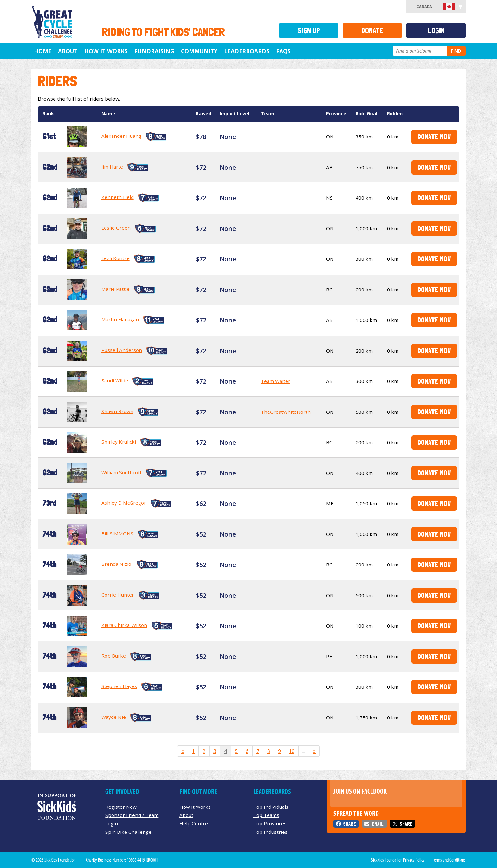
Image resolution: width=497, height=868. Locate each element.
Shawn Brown (117, 411)
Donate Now (434, 136)
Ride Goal (366, 114)
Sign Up (309, 31)
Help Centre (194, 823)
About (68, 51)
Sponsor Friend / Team (132, 815)
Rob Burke (114, 656)
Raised (203, 114)
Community (199, 51)
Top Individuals (271, 807)
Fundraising (154, 51)
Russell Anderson (122, 350)
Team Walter (276, 381)
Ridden (395, 114)
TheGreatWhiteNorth (286, 412)
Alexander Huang (121, 136)
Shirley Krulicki (119, 442)
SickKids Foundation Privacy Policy (398, 860)
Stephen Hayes (119, 686)
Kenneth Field (118, 197)
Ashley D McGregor (124, 503)
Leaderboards (247, 51)
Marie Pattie (116, 289)
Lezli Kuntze (116, 258)
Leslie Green (116, 228)
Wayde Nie (114, 717)
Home (43, 51)
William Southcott (122, 472)
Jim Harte (112, 167)
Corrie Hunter (118, 595)
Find (456, 51)
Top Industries (270, 832)
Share (349, 824)
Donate (372, 31)
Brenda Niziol (117, 564)
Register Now (121, 807)
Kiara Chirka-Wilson (124, 625)
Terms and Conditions (449, 860)
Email (378, 824)
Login (436, 31)
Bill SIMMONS (117, 533)
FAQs (283, 51)
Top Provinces (270, 823)
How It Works (106, 51)
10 (292, 751)
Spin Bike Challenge (128, 832)
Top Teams (266, 815)
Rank (48, 114)
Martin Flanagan (120, 319)
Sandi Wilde (115, 380)
